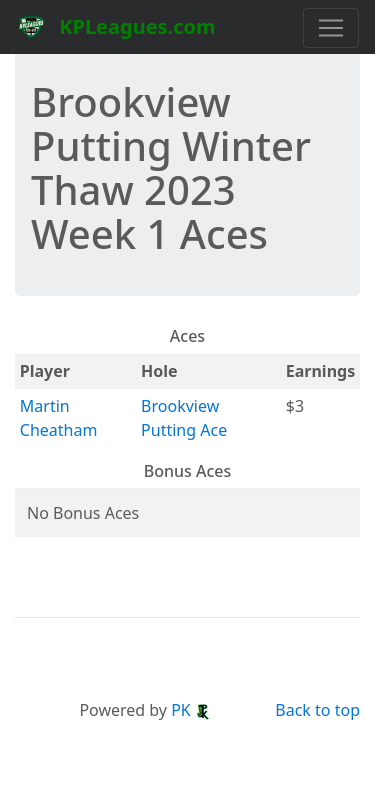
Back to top (317, 710)
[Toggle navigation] (331, 28)
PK (191, 710)
